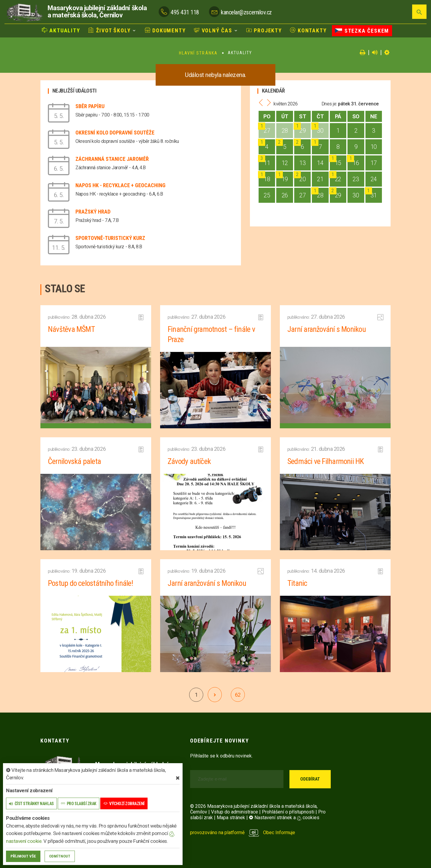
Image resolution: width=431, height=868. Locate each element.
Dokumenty (165, 30)
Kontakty (308, 30)
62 (238, 695)
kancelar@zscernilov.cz (246, 12)
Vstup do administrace (235, 812)
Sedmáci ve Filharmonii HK (326, 461)
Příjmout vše (23, 856)
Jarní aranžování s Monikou (327, 329)
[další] (215, 695)
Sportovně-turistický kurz (110, 238)
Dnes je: (329, 104)
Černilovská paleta (75, 461)
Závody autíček (189, 461)
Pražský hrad (93, 212)
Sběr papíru (90, 106)
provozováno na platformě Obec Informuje (243, 833)
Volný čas (213, 30)
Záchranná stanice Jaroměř (112, 159)
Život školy (109, 30)
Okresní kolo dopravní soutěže (115, 133)
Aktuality (61, 30)
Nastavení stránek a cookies (284, 818)
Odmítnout (60, 856)
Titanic (297, 583)
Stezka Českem (362, 30)
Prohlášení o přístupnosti (288, 812)
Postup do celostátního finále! (91, 583)
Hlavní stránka (198, 53)
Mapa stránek (231, 818)
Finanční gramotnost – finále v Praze (212, 334)
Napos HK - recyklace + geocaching (120, 185)
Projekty (264, 30)
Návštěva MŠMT (72, 329)
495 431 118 (185, 12)
